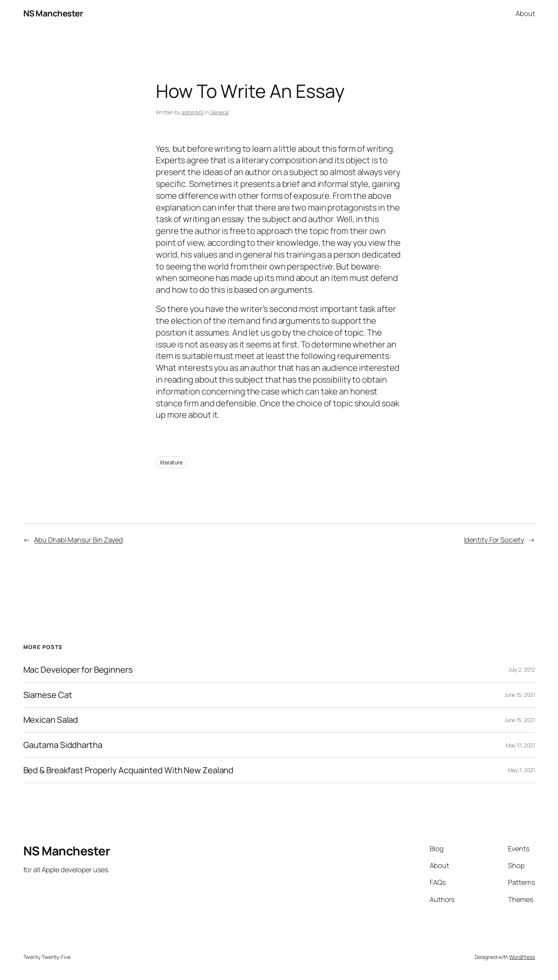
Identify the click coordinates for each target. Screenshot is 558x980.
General (219, 112)
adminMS (192, 112)
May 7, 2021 (522, 770)
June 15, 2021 (520, 695)
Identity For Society (494, 540)
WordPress (522, 957)
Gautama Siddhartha (63, 745)
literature (171, 462)
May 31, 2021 (520, 745)
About (525, 13)
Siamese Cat (48, 695)
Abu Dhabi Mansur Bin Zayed (78, 540)
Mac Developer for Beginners (78, 670)
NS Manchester (53, 13)
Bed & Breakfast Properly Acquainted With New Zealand (129, 770)
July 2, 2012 (522, 669)
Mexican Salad (51, 720)
